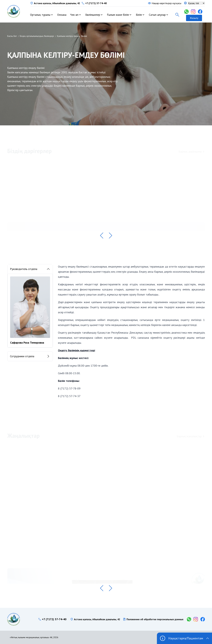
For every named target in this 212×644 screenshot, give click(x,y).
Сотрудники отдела (30, 356)
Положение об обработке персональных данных (155, 619)
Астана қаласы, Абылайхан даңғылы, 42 (57, 3)
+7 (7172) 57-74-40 (96, 3)
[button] (102, 236)
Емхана (62, 15)
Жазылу (194, 18)
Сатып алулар (157, 15)
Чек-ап (74, 15)
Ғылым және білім (118, 15)
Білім (139, 15)
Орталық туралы (40, 15)
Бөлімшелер (93, 15)
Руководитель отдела (30, 269)
